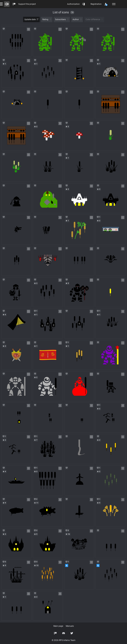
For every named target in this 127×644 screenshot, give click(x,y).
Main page (58, 626)
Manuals (70, 626)
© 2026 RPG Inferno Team (64, 640)
